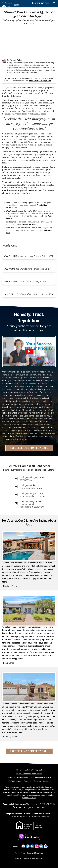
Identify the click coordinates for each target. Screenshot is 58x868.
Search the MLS (29, 224)
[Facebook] (28, 781)
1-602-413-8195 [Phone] (41, 3)
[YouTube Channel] (15, 781)
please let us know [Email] (29, 798)
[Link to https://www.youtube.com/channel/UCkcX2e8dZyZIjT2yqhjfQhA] (23, 846)
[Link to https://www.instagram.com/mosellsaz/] (37, 846)
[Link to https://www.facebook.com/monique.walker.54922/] (28, 846)
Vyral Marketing (37, 858)
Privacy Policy (20, 853)
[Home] (10, 3)
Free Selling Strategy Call (40, 81)
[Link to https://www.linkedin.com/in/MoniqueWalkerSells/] (32, 846)
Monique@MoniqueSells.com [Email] (39, 816)
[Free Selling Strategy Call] (33, 770)
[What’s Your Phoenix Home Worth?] (29, 774)
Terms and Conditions (35, 853)
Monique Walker (16, 60)
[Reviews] (46, 781)
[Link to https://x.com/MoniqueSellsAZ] (41, 846)
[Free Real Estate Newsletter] (41, 777)
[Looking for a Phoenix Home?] (18, 777)
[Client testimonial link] (29, 546)
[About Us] (37, 781)
